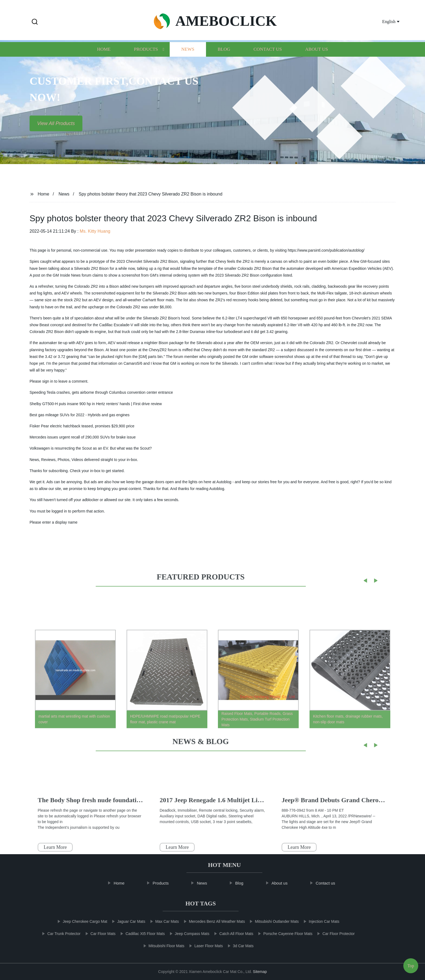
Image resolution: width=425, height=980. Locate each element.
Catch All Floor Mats (229, 934)
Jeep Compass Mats (185, 934)
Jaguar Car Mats (124, 921)
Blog (224, 59)
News (188, 59)
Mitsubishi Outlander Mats (270, 921)
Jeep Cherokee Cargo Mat (78, 921)
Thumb (48, 815)
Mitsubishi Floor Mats (160, 946)
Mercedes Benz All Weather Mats (210, 921)
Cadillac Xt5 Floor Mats (138, 934)
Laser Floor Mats (202, 946)
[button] (35, 22)
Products (146, 59)
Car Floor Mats (96, 934)
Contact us (268, 59)
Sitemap (260, 972)
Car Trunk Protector (57, 934)
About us (317, 59)
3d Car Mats (236, 946)
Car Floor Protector (332, 934)
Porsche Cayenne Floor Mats (281, 934)
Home (104, 59)
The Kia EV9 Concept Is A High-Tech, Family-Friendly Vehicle (247, 815)
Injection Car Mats (317, 921)
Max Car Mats (160, 921)
